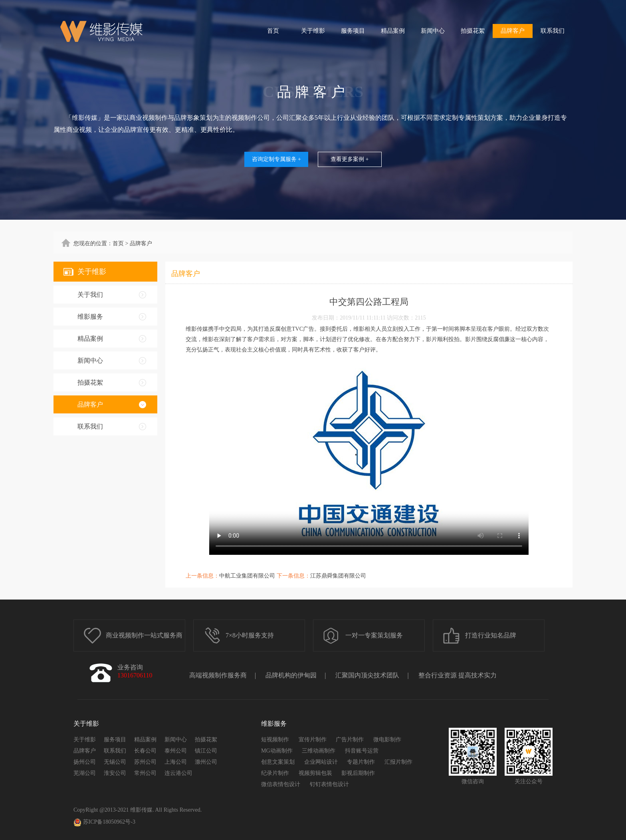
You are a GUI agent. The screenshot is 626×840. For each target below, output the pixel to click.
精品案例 (393, 31)
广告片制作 (350, 740)
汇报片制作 (398, 762)
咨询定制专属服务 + (276, 159)
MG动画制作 (277, 751)
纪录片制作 (275, 773)
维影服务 (90, 317)
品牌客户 (513, 31)
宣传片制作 (313, 740)
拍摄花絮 (473, 31)
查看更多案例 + (350, 159)
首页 (273, 31)
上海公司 (176, 762)
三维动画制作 (319, 751)
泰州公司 (176, 751)
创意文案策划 (278, 762)
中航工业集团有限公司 (247, 576)
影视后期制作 (358, 773)
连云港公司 (178, 773)
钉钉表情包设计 (329, 784)
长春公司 (145, 751)
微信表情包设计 (281, 784)
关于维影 (313, 31)
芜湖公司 (85, 773)
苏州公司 (145, 762)
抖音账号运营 (362, 751)
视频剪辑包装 (315, 773)
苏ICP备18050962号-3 (104, 822)
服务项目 (353, 31)
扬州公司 (85, 762)
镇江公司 (206, 751)
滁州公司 (206, 762)
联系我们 (553, 31)
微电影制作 (387, 740)
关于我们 (90, 295)
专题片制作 (361, 762)
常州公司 (145, 773)
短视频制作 (275, 740)
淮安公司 (115, 773)
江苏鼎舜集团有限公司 (338, 576)
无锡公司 (115, 762)
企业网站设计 (321, 762)
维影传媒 (141, 810)
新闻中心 (433, 31)
